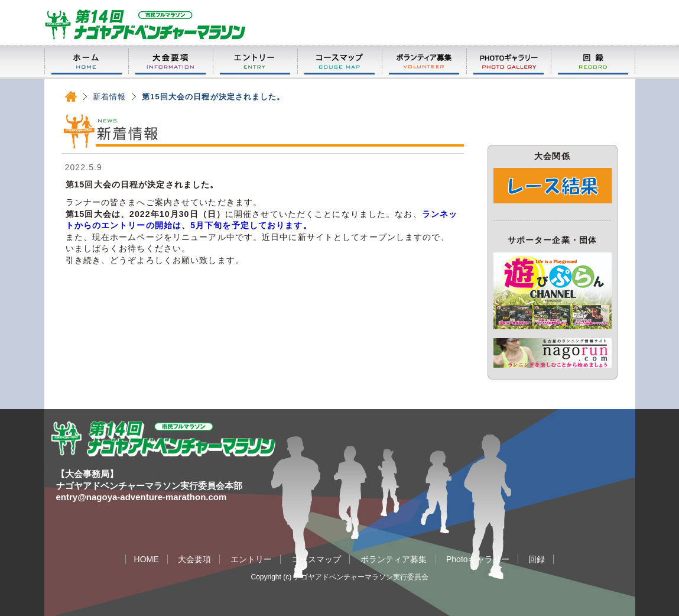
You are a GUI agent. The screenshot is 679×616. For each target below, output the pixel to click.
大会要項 (170, 61)
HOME (86, 61)
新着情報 (109, 97)
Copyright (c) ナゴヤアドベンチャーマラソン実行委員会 (339, 577)
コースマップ (339, 61)
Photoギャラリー (509, 61)
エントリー (255, 61)
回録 (593, 61)
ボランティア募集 (424, 61)
